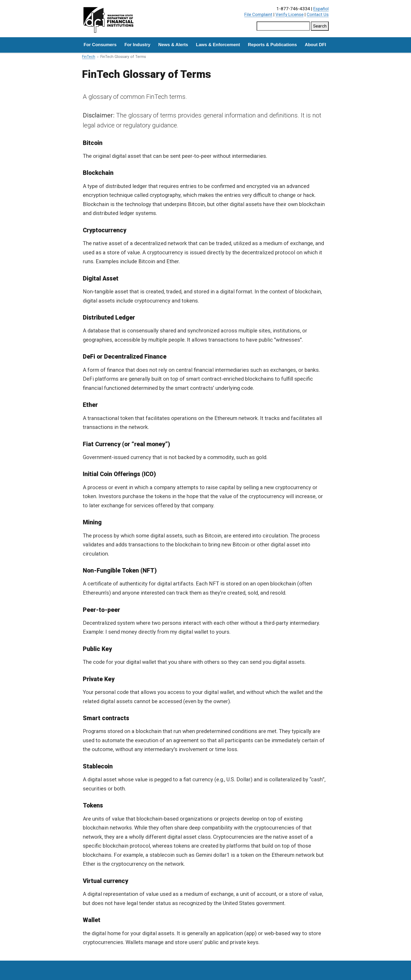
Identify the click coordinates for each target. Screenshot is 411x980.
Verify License (290, 14)
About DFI (315, 45)
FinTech (89, 57)
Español (321, 9)
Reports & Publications (272, 45)
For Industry (137, 45)
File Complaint (258, 14)
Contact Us (318, 14)
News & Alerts (173, 45)
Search (320, 26)
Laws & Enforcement (218, 45)
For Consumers (100, 45)
